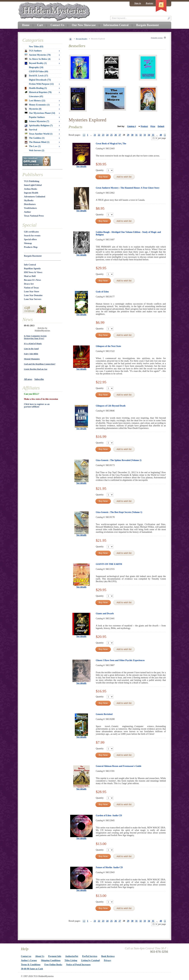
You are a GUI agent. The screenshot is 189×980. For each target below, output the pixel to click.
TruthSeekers (30, 208)
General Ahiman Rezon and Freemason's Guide (119, 766)
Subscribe (39, 379)
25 (111, 135)
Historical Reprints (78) (38, 92)
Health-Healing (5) (36, 88)
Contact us (26, 956)
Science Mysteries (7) (37, 121)
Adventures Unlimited (35, 197)
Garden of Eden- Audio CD (109, 815)
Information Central (116, 25)
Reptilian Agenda (32, 269)
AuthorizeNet (72, 956)
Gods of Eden (102, 292)
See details (81, 166)
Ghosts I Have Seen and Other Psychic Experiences (120, 660)
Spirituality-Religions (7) (39, 126)
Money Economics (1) (37, 105)
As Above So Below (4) (38, 59)
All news (28, 379)
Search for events (32, 236)
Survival (31, 130)
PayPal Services (90, 956)
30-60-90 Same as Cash (32, 969)
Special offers (30, 239)
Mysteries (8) (33, 109)
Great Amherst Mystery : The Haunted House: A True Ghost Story (128, 188)
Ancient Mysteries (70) (38, 55)
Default (161, 126)
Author (28, 212)
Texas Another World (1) (39, 134)
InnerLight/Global (33, 185)
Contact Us (57, 25)
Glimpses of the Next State (108, 346)
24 (107, 135)
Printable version (157, 38)
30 (132, 135)
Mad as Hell (30, 276)
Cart (40, 25)
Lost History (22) (35, 101)
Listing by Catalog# (90, 960)
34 (149, 135)
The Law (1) (33, 146)
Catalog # (132, 126)
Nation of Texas (31, 288)
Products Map (31, 247)
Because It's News (33, 280)
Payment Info (55, 956)
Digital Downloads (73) (40, 80)
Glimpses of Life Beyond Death (111, 406)
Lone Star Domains (33, 295)
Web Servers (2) (37, 150)
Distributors (30, 204)
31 (136, 135)
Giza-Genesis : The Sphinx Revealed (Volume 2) (119, 460)
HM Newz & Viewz (33, 272)
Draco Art (29, 284)
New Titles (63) (36, 47)
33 (145, 135)
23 (103, 135)
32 (141, 135)
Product (144, 126)
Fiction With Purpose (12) (41, 84)
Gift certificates (31, 232)
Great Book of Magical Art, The (111, 144)
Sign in (138, 3)
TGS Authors (33, 51)
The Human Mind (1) (37, 142)
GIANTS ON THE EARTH (109, 564)
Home (26, 25)
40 (161, 135)
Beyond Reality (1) (36, 63)
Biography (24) (36, 67)
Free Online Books (53, 965)
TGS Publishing (32, 181)
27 (120, 135)
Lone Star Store (31, 292)
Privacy (108, 960)
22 (99, 135)
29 (128, 135)
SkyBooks (29, 200)
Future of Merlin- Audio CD (109, 867)
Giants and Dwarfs (105, 614)
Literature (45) (36, 96)
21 (95, 135)
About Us (40, 956)
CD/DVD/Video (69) (39, 72)
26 (116, 135)
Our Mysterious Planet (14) (40, 113)
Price (153, 126)
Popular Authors (37, 117)
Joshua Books (31, 189)
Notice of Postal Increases (78, 965)
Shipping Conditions (51, 960)
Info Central (30, 265)
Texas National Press (34, 216)
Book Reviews (108, 956)
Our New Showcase (84, 25)
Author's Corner (29, 960)
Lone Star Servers (33, 299)
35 (153, 135)
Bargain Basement (33, 256)
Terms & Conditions (31, 965)
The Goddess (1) (35, 138)
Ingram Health (31, 193)
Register (150, 3)
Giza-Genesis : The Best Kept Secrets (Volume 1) (119, 512)
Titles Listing (71, 960)
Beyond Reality (82, 39)
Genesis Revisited (104, 714)
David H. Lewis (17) (36, 76)
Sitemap (28, 243)
